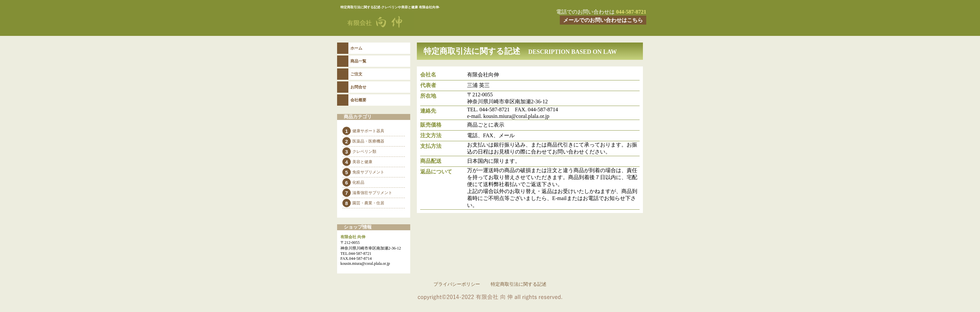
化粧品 (358, 182)
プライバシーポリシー (457, 284)
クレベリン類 (364, 152)
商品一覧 (358, 61)
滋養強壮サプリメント (372, 193)
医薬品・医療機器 (368, 141)
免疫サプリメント (368, 172)
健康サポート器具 (368, 131)
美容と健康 (362, 162)
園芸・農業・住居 (368, 203)
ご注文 (356, 74)
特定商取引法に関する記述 (519, 284)
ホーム (356, 48)
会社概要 (358, 100)
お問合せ (358, 87)
